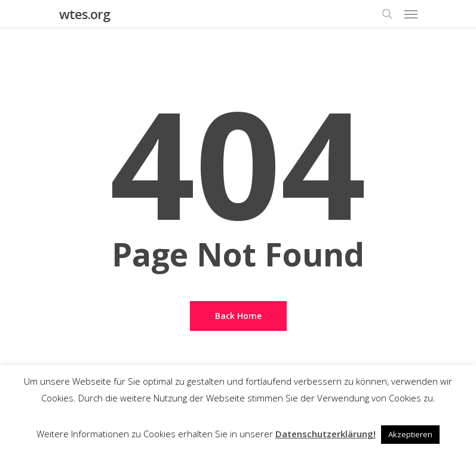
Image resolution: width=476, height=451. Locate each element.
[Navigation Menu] (411, 14)
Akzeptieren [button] (410, 434)
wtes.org (85, 14)
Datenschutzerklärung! (325, 434)
